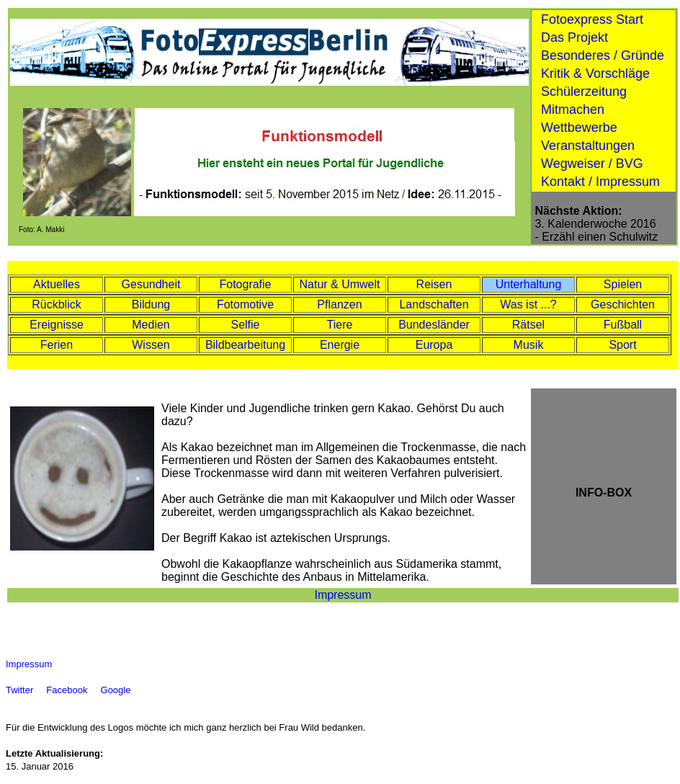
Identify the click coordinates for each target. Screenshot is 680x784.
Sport (622, 345)
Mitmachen (573, 110)
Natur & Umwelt (339, 284)
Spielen (623, 284)
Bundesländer (434, 325)
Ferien (57, 345)
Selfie (245, 325)
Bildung (151, 304)
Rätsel (528, 325)
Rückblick (56, 304)
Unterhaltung (529, 284)
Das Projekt (574, 37)
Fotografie (245, 284)
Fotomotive (245, 304)
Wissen (151, 345)
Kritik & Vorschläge (595, 73)
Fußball (623, 325)
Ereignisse (57, 325)
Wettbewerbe (579, 128)
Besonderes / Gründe (603, 55)
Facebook (68, 690)
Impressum (343, 595)
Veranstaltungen (588, 146)
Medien (151, 325)
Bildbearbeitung (245, 345)
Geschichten (623, 304)
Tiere (340, 325)
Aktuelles (57, 284)
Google (117, 690)
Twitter (21, 690)
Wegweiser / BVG (592, 164)
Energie (340, 345)
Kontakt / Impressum (600, 182)
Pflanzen (339, 304)
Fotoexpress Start (592, 19)
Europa (434, 345)
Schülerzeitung (584, 92)
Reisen (434, 284)
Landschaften (434, 304)
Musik (529, 345)
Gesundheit (151, 284)
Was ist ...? (528, 304)
